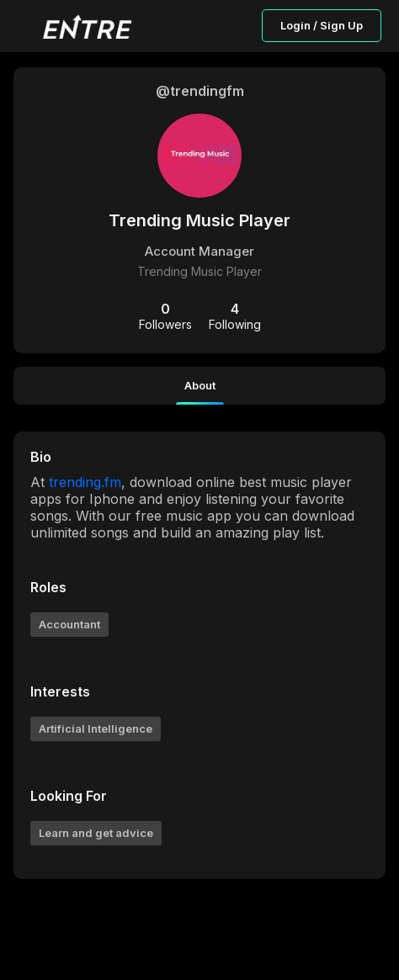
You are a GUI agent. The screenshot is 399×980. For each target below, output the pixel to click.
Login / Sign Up (322, 25)
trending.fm (85, 482)
